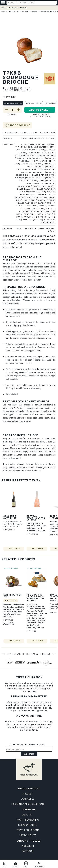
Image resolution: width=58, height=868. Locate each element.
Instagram (28, 846)
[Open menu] (4, 3)
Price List (28, 794)
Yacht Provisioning (28, 820)
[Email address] (29, 749)
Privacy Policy (28, 835)
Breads (35, 12)
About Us (29, 810)
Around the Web (29, 841)
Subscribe (29, 754)
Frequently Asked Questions (28, 804)
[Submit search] (9, 3)
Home (4, 12)
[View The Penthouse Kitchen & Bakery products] (50, 83)
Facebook (28, 851)
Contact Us (28, 799)
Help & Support (29, 789)
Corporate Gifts (28, 825)
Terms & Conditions (28, 830)
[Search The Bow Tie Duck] (34, 3)
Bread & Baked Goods (19, 12)
